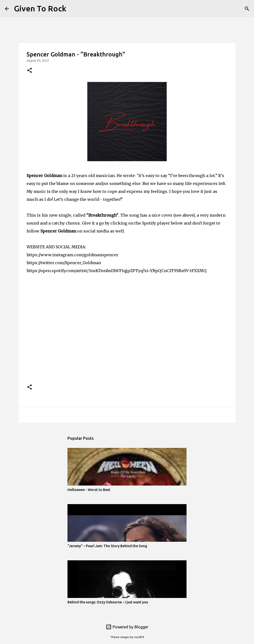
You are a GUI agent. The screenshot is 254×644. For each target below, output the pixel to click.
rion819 (139, 637)
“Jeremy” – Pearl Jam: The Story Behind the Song (107, 546)
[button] (30, 71)
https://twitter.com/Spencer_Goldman (64, 263)
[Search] (73, 9)
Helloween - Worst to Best (89, 490)
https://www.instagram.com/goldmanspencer (72, 255)
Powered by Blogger (127, 627)
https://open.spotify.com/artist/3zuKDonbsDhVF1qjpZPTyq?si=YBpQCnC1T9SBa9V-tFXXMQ (116, 271)
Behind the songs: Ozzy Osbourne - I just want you (108, 602)
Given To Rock (40, 8)
